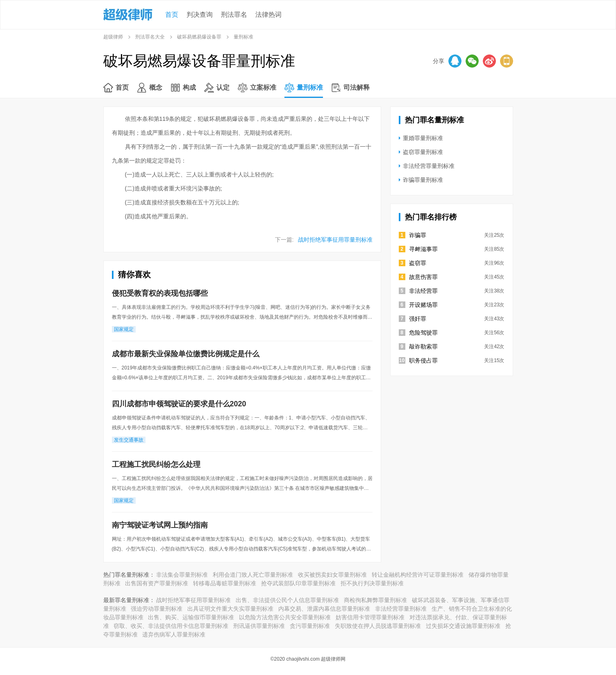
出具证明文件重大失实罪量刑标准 (230, 609)
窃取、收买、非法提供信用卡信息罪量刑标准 (171, 626)
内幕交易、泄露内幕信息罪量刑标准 (324, 609)
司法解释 (357, 87)
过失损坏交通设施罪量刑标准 (463, 626)
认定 (223, 87)
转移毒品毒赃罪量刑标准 (225, 583)
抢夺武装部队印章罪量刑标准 (298, 583)
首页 (172, 15)
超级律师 (113, 37)
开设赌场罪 (423, 305)
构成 (189, 87)
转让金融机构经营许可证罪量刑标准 (418, 575)
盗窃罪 (418, 263)
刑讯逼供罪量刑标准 (259, 626)
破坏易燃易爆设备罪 (199, 37)
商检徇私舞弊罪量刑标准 (375, 600)
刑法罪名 (234, 15)
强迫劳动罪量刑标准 (157, 609)
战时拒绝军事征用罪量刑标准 (335, 240)
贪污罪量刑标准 (310, 626)
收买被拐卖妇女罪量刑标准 (332, 575)
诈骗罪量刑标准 (423, 180)
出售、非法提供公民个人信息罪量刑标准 (287, 600)
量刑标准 (310, 87)
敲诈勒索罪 (423, 347)
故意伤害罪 (423, 277)
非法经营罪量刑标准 (429, 166)
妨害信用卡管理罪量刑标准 (370, 617)
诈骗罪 (418, 235)
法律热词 (268, 15)
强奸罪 (418, 319)
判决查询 (200, 15)
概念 (156, 87)
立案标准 (263, 87)
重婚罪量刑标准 (423, 138)
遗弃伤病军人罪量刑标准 (174, 634)
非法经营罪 (423, 291)
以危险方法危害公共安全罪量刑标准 (285, 617)
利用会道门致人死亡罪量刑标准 (253, 575)
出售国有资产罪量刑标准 (157, 583)
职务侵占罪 (423, 360)
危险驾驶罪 (423, 333)
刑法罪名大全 (150, 37)
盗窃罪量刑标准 (423, 152)
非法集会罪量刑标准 (182, 575)
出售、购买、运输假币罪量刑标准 (191, 617)
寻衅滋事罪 (423, 249)
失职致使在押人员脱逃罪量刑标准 (378, 626)
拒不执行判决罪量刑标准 (372, 583)
